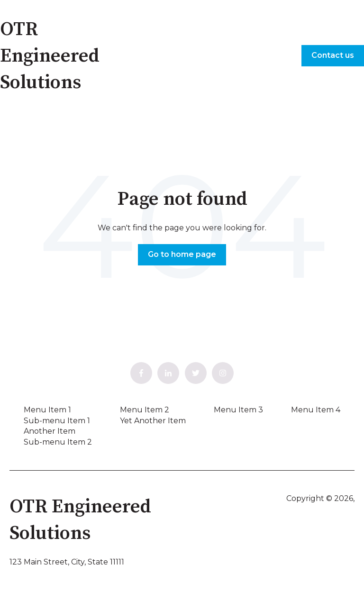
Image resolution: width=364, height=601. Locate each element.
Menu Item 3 (238, 410)
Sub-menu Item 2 (58, 442)
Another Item (50, 431)
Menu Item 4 (316, 410)
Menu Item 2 (145, 410)
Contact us (333, 55)
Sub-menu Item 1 (57, 421)
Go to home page (182, 254)
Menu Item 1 (47, 410)
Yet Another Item (153, 421)
